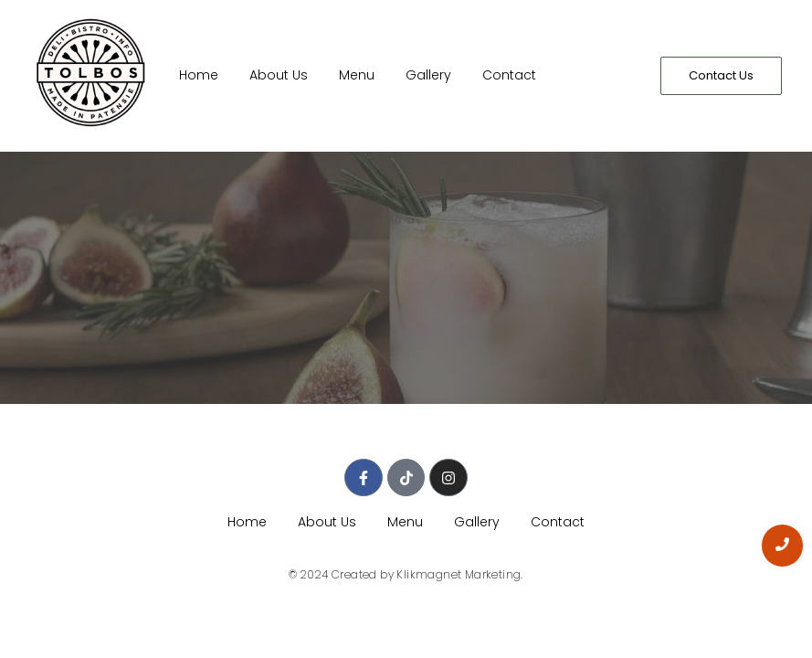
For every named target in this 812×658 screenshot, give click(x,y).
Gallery (428, 75)
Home (199, 75)
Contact (509, 75)
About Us (279, 75)
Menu (357, 75)
